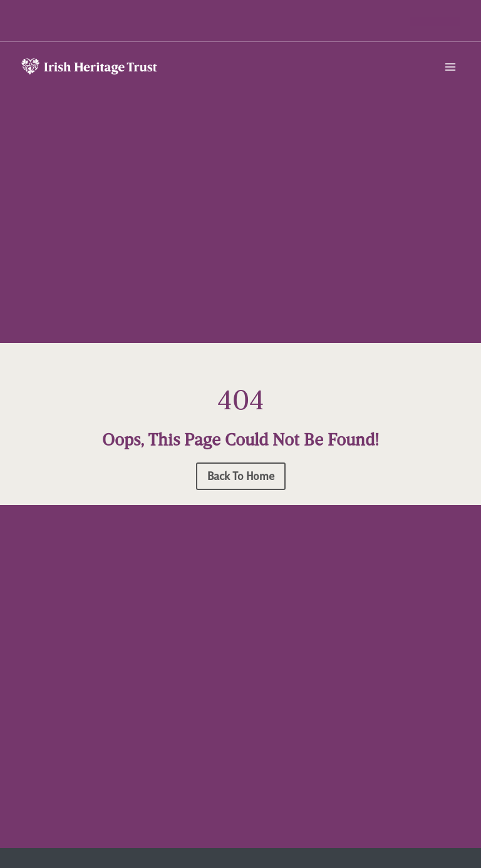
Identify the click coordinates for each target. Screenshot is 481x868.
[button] (435, 21)
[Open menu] (450, 67)
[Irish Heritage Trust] (90, 68)
